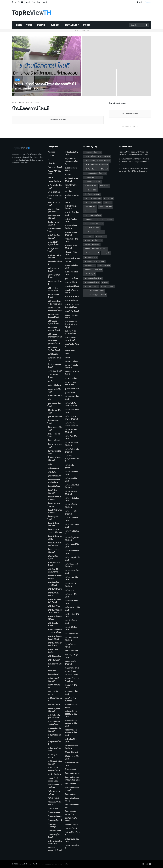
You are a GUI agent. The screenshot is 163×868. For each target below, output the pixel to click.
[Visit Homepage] (31, 13)
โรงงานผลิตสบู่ (70, 794)
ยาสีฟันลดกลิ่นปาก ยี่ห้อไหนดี (55, 763)
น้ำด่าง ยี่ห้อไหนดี (54, 486)
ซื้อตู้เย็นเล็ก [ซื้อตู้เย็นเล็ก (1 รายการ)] (104, 186)
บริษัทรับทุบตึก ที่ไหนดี (53, 625)
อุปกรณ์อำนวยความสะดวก (70, 384)
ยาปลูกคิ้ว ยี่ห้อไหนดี (54, 736)
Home (19, 25)
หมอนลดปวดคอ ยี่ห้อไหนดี (71, 234)
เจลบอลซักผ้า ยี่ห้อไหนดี (72, 602)
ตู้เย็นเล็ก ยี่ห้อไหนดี (55, 417)
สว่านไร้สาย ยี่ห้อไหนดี (71, 186)
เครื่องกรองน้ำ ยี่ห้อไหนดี (72, 398)
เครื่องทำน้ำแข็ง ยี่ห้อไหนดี (71, 506)
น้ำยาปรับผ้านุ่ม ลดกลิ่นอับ (55, 538)
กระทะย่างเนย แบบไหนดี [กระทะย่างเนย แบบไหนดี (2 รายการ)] (93, 177)
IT (48, 160)
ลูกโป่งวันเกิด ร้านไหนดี (72, 153)
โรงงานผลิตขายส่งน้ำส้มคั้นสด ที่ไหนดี (72, 779)
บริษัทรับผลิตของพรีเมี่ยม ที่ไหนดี (55, 644)
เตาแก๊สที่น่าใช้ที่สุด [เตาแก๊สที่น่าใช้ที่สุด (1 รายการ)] (91, 287)
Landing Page (31, 2)
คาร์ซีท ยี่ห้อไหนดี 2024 (54, 359)
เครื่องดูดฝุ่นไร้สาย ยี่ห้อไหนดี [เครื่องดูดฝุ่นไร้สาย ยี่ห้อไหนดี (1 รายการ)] (94, 261)
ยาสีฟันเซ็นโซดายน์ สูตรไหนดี (54, 769)
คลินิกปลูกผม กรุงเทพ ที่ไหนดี (53, 322)
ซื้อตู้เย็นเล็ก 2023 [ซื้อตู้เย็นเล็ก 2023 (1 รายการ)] (91, 190)
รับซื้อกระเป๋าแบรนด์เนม (54, 793)
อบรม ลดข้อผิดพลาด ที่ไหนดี (70, 339)
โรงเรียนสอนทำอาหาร (71, 819)
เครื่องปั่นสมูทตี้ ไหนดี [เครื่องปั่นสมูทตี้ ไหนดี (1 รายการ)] (92, 282)
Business (55, 25)
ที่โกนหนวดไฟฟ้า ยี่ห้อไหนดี (54, 459)
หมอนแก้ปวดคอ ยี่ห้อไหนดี (71, 247)
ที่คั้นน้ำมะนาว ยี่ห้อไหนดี (55, 429)
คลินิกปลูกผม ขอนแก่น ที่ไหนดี (54, 329)
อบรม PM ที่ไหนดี (71, 301)
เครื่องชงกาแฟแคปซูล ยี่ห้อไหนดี (71, 418)
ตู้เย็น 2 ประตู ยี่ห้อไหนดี (54, 405)
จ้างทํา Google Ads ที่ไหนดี (55, 366)
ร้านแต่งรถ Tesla (54, 831)
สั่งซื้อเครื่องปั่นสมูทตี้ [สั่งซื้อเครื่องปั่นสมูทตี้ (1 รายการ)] (92, 219)
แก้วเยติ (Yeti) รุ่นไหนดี (71, 656)
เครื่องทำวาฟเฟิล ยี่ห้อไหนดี (71, 513)
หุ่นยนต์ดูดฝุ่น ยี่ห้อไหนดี (72, 267)
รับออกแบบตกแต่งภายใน (54, 803)
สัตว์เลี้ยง (68, 192)
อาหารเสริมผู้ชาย (71, 361)
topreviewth (21, 864)
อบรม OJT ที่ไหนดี (72, 297)
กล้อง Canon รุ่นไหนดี (54, 204)
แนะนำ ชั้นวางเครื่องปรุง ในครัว (71, 673)
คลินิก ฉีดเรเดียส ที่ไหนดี (54, 276)
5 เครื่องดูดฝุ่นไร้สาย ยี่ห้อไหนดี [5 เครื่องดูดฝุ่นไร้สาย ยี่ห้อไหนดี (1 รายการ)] (95, 173)
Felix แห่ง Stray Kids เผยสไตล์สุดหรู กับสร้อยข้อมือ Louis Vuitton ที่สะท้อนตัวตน (134, 153)
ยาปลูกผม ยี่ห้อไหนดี (54, 743)
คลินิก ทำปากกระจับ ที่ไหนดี (53, 289)
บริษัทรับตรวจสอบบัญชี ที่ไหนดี (54, 601)
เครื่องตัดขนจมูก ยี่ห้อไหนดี (71, 493)
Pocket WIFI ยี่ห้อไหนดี (54, 172)
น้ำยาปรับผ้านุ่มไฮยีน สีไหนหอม (54, 544)
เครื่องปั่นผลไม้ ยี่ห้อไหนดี (72, 546)
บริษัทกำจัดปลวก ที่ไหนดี (54, 564)
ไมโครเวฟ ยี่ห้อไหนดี (72, 847)
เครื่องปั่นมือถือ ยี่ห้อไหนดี (72, 552)
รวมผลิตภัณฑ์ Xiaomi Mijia (53, 780)
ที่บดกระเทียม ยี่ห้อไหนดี (54, 452)
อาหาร (67, 357)
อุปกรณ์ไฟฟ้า (70, 393)
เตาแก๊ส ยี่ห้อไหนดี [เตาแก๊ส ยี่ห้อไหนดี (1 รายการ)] (107, 287)
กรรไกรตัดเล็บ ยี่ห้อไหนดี (55, 187)
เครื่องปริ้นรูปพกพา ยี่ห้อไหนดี (72, 539)
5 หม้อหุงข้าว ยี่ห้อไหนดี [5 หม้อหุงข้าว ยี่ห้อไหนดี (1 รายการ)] (93, 152)
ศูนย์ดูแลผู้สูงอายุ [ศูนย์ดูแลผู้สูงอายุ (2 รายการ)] (90, 211)
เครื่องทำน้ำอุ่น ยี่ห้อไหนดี (72, 499)
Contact (44, 2)
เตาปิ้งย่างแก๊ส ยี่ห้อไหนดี (72, 615)
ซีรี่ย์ (49, 400)
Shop (38, 2)
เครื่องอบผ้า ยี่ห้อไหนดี (71, 596)
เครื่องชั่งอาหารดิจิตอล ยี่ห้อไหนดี (71, 424)
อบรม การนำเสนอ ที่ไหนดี (72, 316)
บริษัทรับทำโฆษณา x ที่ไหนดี (55, 618)
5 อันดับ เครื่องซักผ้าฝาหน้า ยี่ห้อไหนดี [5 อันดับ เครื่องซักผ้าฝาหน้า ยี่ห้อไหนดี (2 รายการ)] (97, 156)
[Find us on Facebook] (140, 864)
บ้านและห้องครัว (54, 674)
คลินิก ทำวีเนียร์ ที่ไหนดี (53, 296)
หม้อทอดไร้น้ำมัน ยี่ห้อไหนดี (71, 227)
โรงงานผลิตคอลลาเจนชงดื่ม (72, 789)
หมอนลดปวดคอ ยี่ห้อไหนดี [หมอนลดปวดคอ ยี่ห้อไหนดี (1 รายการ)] (94, 224)
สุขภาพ (68, 202)
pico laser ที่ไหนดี (55, 167)
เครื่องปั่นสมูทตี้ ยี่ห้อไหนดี (72, 559)
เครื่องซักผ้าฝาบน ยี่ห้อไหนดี (71, 444)
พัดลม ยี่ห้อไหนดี (54, 705)
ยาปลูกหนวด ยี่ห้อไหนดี (54, 749)
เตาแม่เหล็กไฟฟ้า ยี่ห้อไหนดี (71, 639)
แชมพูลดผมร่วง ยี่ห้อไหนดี (71, 663)
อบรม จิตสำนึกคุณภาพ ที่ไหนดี (71, 332)
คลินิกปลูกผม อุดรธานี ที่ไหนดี (54, 342)
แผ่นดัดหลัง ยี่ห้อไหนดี (71, 686)
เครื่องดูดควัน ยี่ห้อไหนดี (72, 473)
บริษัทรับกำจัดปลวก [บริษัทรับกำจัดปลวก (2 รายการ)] (105, 207)
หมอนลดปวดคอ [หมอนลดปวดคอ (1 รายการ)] (107, 219)
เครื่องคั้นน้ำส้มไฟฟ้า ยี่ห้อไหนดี (71, 405)
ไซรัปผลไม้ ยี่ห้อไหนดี (72, 834)
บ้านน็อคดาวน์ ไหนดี (38, 102)
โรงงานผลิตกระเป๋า (72, 773)
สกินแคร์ (68, 175)
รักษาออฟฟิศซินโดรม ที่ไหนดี (55, 786)
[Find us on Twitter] (143, 864)
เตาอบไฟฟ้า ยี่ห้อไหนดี (71, 629)
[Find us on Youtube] (150, 864)
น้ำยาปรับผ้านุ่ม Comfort (53, 525)
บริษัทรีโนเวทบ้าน (54, 656)
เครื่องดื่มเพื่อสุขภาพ (70, 467)
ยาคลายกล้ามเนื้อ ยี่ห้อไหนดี (54, 730)
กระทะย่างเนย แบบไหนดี (55, 197)
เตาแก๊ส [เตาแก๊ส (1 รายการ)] (105, 282)
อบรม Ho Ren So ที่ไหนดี (71, 292)
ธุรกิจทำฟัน (52, 472)
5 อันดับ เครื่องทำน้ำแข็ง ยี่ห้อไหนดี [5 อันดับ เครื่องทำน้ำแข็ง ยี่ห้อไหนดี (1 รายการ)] (96, 165)
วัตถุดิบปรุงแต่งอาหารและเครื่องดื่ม (71, 161)
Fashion (51, 156)
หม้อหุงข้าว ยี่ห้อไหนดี (71, 253)
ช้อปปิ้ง (50, 381)
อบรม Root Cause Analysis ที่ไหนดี (72, 306)
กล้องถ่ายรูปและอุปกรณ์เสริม (54, 210)
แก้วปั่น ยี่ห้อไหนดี (71, 651)
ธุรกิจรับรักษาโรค (54, 476)
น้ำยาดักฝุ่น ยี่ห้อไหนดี (53, 518)
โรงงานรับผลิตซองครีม (72, 806)
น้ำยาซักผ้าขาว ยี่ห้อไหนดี (53, 492)
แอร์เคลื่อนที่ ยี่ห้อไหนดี (71, 741)
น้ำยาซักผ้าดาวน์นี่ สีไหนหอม (54, 498)
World (29, 25)
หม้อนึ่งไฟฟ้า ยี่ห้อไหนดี (71, 240)
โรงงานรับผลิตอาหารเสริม (70, 813)
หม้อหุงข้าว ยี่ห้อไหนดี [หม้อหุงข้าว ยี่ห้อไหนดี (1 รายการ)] (92, 228)
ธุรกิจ (17, 82)
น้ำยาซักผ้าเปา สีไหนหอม (54, 505)
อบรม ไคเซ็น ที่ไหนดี (72, 345)
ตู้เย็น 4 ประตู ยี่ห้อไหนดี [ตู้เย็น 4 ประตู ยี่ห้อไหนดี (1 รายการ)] (93, 203)
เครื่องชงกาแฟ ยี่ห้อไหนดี (72, 411)
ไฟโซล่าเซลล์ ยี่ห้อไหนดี (72, 840)
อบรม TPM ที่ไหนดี (72, 311)
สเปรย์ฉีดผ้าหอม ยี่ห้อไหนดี (71, 207)
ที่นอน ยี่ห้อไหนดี (54, 441)
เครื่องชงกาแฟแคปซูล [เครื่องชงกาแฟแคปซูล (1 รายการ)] (92, 245)
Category (21, 102)
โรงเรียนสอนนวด (71, 825)
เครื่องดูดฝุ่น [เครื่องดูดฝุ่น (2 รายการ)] (106, 253)
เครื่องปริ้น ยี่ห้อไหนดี (72, 532)
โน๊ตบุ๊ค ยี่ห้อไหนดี (71, 752)
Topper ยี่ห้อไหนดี (54, 181)
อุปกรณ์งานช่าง (71, 378)
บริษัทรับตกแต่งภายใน (53, 594)
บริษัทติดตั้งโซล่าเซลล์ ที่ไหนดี (54, 584)
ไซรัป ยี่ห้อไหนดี (71, 829)
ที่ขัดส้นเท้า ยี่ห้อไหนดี (53, 422)
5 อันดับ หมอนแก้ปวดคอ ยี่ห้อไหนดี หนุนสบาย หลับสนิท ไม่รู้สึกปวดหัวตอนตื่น (134, 170)
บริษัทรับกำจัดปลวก (55, 589)
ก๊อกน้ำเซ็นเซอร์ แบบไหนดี (54, 224)
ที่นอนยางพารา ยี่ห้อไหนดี (55, 446)
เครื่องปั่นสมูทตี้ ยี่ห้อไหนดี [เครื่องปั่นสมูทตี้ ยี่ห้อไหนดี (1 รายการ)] (93, 278)
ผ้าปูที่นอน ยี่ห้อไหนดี (55, 699)
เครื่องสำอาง (70, 590)
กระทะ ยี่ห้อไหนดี (54, 192)
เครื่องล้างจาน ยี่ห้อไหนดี (72, 572)
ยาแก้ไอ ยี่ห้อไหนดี (54, 774)
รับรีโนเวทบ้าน (53, 798)
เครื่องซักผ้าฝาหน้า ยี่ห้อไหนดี (72, 451)
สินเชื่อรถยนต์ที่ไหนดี (72, 197)
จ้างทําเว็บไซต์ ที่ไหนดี (53, 376)
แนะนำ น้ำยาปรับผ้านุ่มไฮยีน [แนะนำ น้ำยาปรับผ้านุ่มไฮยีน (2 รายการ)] (94, 291)
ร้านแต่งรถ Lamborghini (53, 825)
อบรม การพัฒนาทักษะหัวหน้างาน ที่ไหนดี (71, 324)
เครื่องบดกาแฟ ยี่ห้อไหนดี (72, 526)
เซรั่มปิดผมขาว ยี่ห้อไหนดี (72, 609)
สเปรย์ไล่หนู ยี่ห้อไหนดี (71, 221)
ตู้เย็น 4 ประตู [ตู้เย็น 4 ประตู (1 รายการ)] (109, 198)
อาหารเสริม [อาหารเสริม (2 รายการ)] (89, 236)
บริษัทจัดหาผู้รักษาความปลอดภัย (54, 571)
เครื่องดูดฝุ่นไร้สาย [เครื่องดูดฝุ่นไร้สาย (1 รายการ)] (91, 257)
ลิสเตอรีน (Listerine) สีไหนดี (55, 849)
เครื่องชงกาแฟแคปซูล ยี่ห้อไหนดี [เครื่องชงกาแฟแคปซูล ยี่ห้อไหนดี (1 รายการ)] (96, 249)
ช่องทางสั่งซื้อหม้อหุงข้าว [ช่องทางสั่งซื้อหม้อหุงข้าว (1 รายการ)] (93, 182)
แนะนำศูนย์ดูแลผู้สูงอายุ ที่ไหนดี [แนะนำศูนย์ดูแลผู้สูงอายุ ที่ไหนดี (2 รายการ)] (95, 295)
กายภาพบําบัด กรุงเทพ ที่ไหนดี (53, 243)
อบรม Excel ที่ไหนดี (72, 286)
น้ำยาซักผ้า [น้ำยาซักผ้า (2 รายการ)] (108, 203)
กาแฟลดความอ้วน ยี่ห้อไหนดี (54, 257)
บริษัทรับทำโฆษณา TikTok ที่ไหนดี (55, 611)
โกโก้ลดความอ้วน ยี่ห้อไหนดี (72, 747)
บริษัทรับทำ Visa (54, 606)
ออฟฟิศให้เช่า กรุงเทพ (70, 352)
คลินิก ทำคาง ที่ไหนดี (55, 283)
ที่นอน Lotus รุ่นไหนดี (54, 435)
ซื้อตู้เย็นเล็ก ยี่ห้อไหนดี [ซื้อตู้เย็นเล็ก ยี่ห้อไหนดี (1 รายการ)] (92, 194)
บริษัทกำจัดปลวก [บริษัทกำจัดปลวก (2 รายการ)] (90, 207)
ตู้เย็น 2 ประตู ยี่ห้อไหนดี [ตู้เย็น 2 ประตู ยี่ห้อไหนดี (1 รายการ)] (93, 198)
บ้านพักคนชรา (53, 671)
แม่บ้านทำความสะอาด (71, 706)
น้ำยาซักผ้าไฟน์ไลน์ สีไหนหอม (55, 511)
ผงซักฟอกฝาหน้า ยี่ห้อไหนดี (54, 680)
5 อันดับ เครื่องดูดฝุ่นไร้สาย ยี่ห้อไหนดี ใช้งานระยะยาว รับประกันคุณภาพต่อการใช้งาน (134, 162)
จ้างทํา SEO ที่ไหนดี (55, 371)
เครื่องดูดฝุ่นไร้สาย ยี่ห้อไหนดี (72, 486)
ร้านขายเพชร (53, 809)
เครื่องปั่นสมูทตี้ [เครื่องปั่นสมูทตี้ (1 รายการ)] (90, 274)
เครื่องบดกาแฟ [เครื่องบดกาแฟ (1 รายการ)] (90, 266)
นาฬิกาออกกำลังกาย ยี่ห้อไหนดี (54, 481)
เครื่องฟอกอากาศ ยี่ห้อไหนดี (71, 565)
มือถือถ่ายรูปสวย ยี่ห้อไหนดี (54, 710)
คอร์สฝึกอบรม (53, 354)
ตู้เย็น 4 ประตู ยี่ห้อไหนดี (54, 412)
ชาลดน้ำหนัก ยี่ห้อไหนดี (54, 391)
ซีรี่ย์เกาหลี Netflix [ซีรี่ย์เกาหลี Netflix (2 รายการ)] (91, 186)
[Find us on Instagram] (147, 864)
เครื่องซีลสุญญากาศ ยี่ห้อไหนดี (72, 459)
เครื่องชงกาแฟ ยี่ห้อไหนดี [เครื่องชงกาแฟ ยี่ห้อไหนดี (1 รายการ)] (93, 240)
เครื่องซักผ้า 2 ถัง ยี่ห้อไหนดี (71, 431)
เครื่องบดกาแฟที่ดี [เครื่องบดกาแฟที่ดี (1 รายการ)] (104, 266)
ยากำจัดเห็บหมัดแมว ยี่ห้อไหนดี (54, 723)
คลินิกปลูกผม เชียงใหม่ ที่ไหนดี (54, 349)
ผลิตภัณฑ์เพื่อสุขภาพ (53, 693)
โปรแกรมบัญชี (70, 769)
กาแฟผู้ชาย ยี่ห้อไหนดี (53, 250)
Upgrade (148, 2)
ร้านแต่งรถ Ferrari (55, 820)
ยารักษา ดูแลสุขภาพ (52, 756)
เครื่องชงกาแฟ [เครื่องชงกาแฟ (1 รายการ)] (101, 236)
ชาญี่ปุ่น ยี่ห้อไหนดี (54, 385)
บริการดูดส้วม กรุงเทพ (53, 557)
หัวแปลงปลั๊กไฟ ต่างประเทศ (72, 260)
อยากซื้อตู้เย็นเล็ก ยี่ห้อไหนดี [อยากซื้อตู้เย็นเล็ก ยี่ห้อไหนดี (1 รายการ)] (94, 232)
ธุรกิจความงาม (53, 468)
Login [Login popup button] (140, 2)
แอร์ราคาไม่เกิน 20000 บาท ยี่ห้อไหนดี (71, 733)
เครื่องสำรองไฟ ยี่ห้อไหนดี (71, 585)
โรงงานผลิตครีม (71, 784)
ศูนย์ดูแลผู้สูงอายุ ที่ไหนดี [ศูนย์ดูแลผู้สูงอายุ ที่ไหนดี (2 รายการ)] (93, 215)
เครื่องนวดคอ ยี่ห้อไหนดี (71, 519)
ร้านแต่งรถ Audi (54, 812)
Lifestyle (41, 25)
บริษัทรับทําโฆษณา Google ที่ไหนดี (55, 638)
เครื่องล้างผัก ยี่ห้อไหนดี (71, 579)
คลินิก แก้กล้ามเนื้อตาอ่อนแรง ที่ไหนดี (55, 309)
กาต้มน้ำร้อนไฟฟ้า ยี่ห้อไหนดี (54, 237)
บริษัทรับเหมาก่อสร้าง (53, 651)
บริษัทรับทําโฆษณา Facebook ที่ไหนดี (55, 631)
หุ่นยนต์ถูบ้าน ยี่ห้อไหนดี (71, 273)
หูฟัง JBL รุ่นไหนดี (72, 278)
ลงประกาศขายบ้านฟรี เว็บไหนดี (55, 842)
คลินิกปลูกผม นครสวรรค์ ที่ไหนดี (55, 336)
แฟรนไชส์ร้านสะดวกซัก (70, 700)
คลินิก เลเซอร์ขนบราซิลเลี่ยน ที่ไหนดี (55, 303)
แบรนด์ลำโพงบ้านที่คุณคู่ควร (72, 680)
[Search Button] (147, 25)
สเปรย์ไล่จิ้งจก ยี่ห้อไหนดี (72, 214)
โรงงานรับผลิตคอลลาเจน (72, 800)
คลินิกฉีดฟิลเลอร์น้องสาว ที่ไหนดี (54, 316)
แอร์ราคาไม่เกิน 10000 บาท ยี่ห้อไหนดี (71, 714)
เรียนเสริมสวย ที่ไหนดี (70, 646)
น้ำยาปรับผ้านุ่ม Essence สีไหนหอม (55, 531)
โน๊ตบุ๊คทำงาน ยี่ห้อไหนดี (72, 758)
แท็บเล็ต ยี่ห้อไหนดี (72, 668)
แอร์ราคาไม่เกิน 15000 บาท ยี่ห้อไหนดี (71, 723)
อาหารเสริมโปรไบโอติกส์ (72, 373)
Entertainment (71, 25)
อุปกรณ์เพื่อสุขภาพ (72, 389)
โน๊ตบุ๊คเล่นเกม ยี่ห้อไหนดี (72, 764)
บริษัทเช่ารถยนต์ (54, 660)
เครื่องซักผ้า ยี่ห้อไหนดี (71, 437)
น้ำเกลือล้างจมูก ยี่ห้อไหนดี (53, 551)
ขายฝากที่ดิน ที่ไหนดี (55, 263)
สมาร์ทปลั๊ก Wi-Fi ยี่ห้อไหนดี (71, 180)
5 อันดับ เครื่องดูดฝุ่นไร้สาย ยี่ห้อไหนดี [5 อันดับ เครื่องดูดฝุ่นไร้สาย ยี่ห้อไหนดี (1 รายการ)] (97, 161)
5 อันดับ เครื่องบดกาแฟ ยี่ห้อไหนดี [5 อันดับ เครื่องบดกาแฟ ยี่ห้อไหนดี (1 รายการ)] (96, 169)
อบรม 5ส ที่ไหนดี (71, 282)
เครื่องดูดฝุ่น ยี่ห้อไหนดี (71, 480)
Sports (87, 25)
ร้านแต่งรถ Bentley (55, 816)
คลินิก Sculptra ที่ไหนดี (53, 270)
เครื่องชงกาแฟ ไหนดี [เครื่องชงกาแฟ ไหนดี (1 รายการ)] (92, 253)
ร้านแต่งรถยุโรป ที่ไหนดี (54, 836)
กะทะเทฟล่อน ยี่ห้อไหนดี (54, 230)
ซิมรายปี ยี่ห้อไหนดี (55, 396)
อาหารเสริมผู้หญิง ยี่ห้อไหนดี (71, 366)
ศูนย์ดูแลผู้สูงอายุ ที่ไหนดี (71, 169)
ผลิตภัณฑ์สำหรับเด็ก (54, 686)
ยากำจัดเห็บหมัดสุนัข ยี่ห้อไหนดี (54, 717)
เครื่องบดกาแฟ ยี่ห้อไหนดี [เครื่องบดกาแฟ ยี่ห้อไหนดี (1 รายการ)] (93, 270)
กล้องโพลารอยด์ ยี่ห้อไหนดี (54, 217)
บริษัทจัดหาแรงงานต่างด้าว (55, 577)
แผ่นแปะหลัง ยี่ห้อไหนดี (71, 693)
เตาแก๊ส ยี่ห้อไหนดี (72, 634)
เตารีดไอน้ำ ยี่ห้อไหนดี (71, 622)
